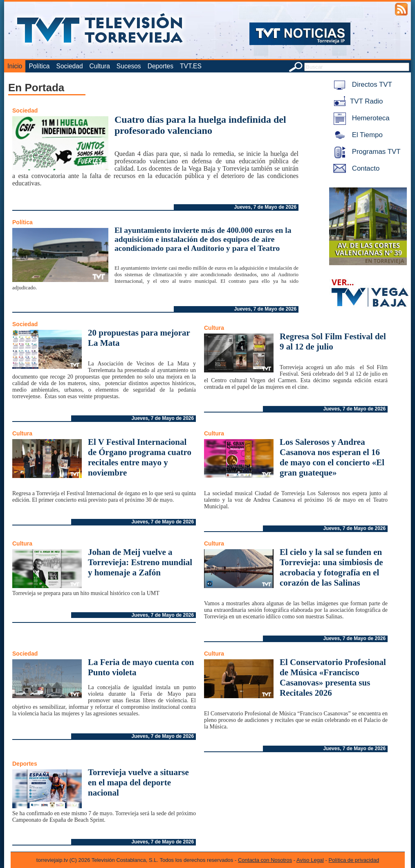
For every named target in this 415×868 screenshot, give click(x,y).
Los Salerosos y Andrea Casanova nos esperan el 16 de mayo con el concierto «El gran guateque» (332, 457)
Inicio (15, 66)
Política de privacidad (354, 860)
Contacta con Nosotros (265, 860)
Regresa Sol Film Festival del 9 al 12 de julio (333, 342)
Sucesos (129, 66)
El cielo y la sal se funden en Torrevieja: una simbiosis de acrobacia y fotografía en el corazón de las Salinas (331, 567)
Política (39, 66)
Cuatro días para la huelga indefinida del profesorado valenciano (200, 125)
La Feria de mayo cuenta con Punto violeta (141, 667)
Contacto (355, 168)
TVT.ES (191, 66)
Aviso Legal (310, 860)
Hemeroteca (360, 118)
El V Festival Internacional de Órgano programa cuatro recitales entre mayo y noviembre (140, 457)
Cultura (100, 66)
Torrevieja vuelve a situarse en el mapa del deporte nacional (138, 782)
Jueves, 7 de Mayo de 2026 (265, 207)
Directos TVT (361, 85)
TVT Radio (357, 101)
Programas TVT (366, 152)
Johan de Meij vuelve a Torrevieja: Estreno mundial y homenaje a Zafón (140, 562)
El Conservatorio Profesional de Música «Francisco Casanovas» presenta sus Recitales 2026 (333, 677)
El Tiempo (357, 135)
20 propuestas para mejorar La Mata (139, 338)
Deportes (160, 66)
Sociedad (70, 66)
